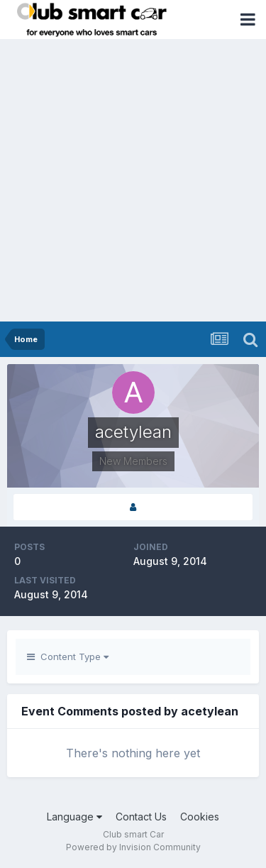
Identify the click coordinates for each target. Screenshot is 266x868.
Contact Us (141, 817)
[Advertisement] (133, 181)
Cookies (200, 817)
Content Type (68, 657)
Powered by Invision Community (133, 847)
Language (74, 817)
